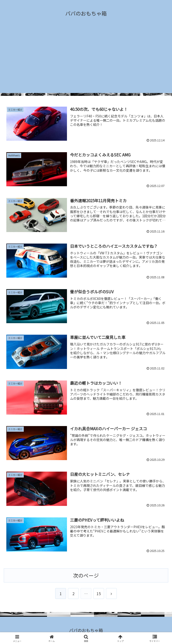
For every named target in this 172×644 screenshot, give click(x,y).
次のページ (86, 575)
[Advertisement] (86, 60)
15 (99, 594)
